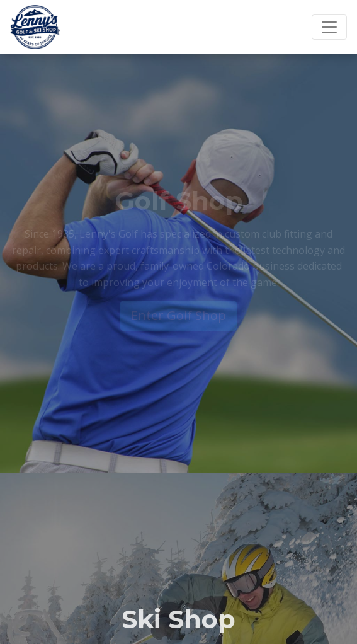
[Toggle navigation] (329, 27)
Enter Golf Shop (178, 315)
